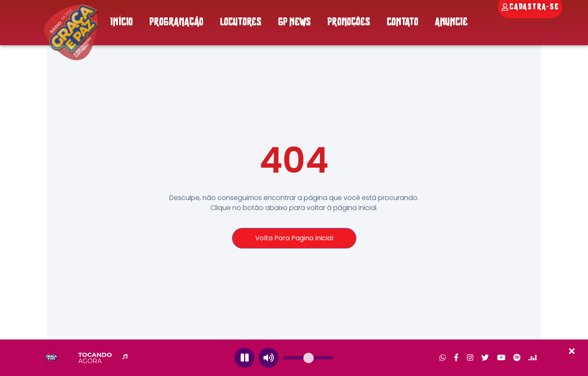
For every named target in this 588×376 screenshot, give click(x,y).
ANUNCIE (451, 23)
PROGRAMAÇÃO (176, 23)
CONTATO (403, 23)
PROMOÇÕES (349, 23)
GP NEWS (294, 23)
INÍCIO (121, 23)
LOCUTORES (241, 23)
